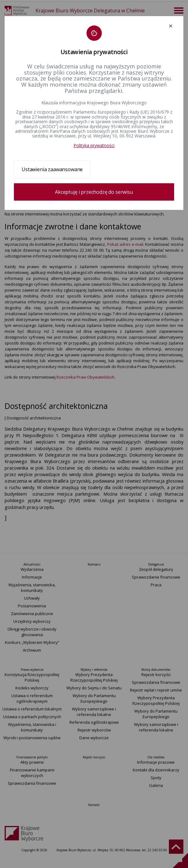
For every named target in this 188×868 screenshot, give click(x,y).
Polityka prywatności (94, 145)
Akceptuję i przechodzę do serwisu (94, 192)
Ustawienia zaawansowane (52, 169)
